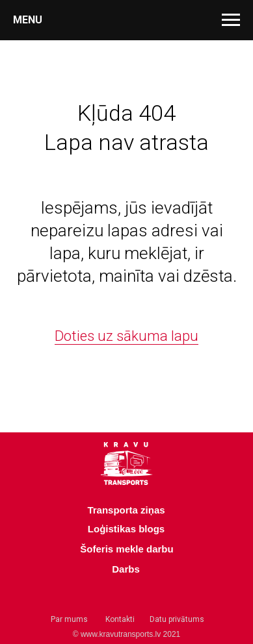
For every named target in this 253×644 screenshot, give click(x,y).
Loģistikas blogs (126, 529)
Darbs (126, 569)
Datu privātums (177, 619)
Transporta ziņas (126, 510)
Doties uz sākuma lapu (126, 336)
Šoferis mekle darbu (126, 549)
